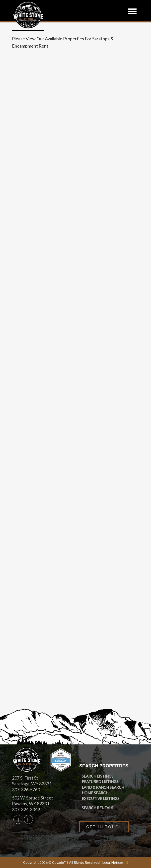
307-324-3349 (26, 809)
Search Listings (98, 776)
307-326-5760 (26, 790)
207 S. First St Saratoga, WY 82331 (32, 781)
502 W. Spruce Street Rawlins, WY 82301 (33, 801)
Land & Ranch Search (103, 787)
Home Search (95, 793)
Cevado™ (60, 862)
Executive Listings (101, 798)
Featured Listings (100, 782)
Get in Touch (104, 827)
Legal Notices (113, 862)
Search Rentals (97, 808)
